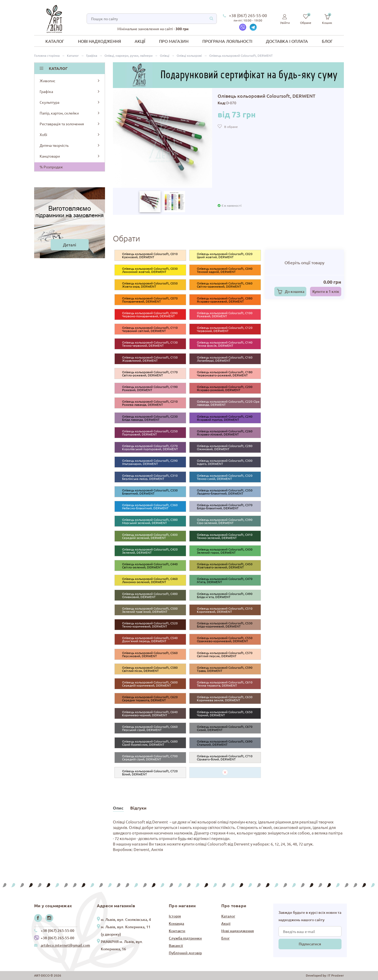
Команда (176, 923)
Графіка (70, 91)
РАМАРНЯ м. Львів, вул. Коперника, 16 (122, 945)
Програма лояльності (227, 41)
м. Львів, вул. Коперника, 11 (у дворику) (126, 930)
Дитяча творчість (70, 145)
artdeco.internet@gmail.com (65, 945)
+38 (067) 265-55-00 (248, 15)
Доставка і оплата (287, 41)
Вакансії (176, 945)
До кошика (295, 291)
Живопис (70, 81)
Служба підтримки (185, 938)
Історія (175, 916)
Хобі (70, 134)
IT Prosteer (336, 975)
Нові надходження (99, 41)
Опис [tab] (118, 808)
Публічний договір (185, 953)
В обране (231, 127)
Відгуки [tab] (138, 808)
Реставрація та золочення (70, 124)
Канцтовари (70, 156)
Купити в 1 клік (326, 291)
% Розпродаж (51, 167)
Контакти (177, 931)
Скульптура (70, 102)
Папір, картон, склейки (70, 113)
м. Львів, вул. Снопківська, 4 (126, 919)
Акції (140, 41)
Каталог (55, 41)
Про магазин (174, 41)
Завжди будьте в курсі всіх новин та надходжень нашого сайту (310, 916)
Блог (327, 41)
